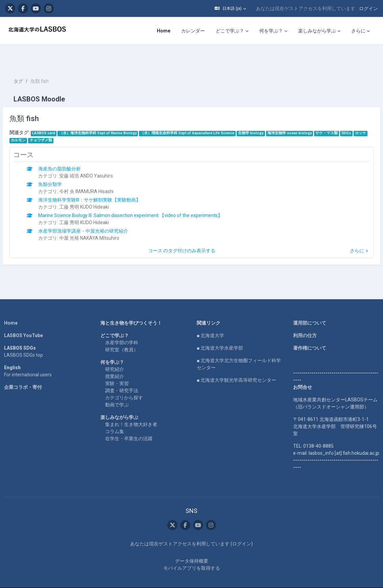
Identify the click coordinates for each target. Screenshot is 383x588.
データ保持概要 (192, 548)
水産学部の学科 (122, 322)
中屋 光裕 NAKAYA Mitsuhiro (105, 218)
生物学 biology (267, 113)
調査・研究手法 (122, 370)
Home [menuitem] (164, 31)
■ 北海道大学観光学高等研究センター (236, 360)
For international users (29, 354)
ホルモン (63, 120)
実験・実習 (117, 363)
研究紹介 (115, 349)
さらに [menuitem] (358, 31)
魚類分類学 (66, 164)
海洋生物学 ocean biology (306, 113)
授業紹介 (115, 356)
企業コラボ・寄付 (24, 367)
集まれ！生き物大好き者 (131, 404)
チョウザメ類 (85, 120)
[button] (230, 8)
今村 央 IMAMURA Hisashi (103, 171)
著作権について (309, 328)
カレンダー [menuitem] (193, 31)
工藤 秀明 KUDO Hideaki (100, 187)
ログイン (368, 8)
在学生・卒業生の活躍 (129, 418)
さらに (341, 230)
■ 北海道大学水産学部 (220, 328)
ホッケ (46, 120)
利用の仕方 (304, 315)
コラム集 (115, 411)
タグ (34, 61)
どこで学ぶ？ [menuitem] (230, 31)
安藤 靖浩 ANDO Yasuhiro (102, 156)
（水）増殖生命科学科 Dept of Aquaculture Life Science (204, 113)
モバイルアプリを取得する (192, 555)
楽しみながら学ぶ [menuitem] (317, 31)
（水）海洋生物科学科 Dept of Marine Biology (114, 113)
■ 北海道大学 (210, 315)
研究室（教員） (122, 329)
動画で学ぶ (117, 384)
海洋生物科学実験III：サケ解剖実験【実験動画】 (106, 180)
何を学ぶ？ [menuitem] (271, 31)
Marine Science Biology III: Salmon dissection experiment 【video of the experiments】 (147, 195)
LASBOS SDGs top (25, 335)
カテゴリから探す (124, 377)
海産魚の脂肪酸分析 (76, 148)
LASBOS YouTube (25, 315)
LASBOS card (60, 113)
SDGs (32, 120)
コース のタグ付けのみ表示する (182, 230)
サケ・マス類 (343, 113)
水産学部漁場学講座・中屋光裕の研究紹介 (99, 211)
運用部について (309, 303)
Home (12, 303)
